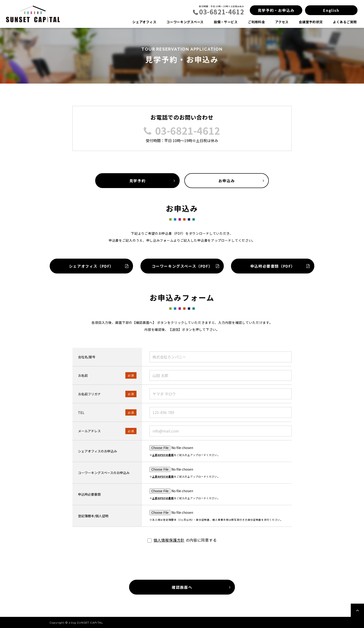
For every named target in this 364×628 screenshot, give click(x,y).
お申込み (227, 181)
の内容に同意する (182, 540)
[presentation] (182, 563)
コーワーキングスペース (185, 22)
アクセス (282, 22)
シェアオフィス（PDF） (91, 266)
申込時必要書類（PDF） (273, 266)
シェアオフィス (144, 22)
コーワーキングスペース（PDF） (182, 266)
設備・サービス (226, 22)
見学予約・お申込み (276, 10)
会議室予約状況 (311, 22)
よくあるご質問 (345, 22)
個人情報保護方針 (169, 540)
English (331, 10)
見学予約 (137, 181)
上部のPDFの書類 (163, 455)
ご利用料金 (257, 22)
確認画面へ (182, 587)
